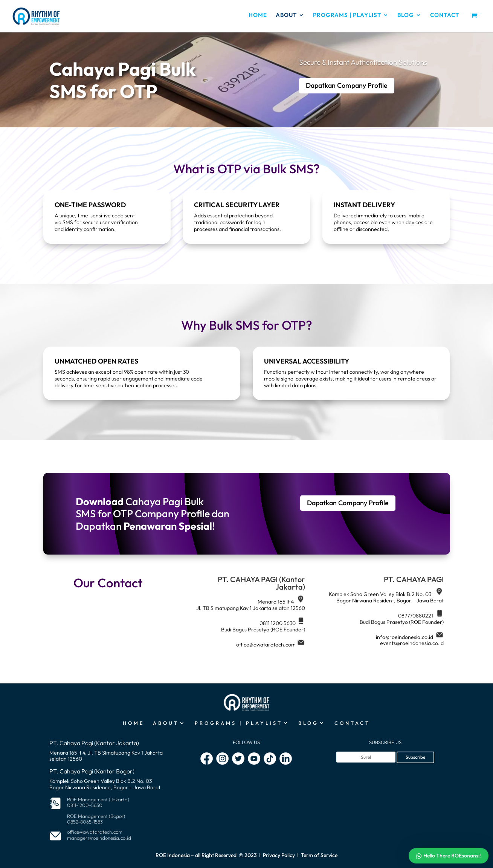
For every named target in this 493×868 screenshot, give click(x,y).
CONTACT (445, 15)
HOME (258, 15)
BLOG (406, 15)
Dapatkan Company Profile (347, 85)
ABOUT (286, 15)
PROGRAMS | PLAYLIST (347, 15)
